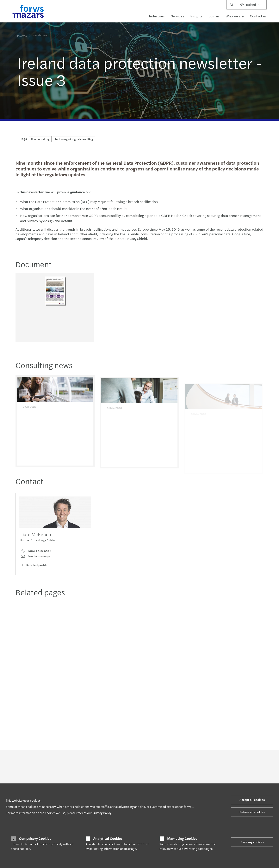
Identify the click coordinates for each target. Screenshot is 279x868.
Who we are (235, 16)
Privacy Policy (102, 813)
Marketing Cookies (182, 838)
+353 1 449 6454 (36, 557)
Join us (214, 16)
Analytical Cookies (108, 838)
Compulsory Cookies (35, 838)
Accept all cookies (252, 800)
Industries (157, 16)
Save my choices (252, 842)
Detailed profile (34, 571)
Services (177, 16)
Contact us (258, 16)
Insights (196, 16)
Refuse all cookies (252, 812)
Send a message (35, 562)
